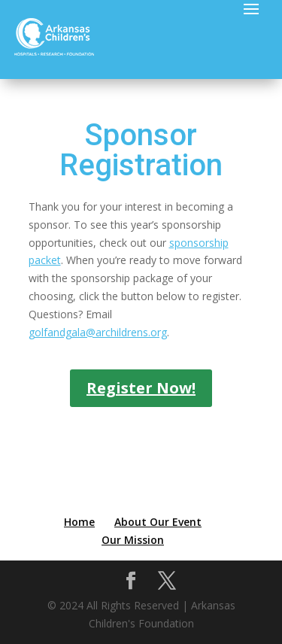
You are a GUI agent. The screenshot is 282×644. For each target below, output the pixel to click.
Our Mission (133, 540)
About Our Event (158, 522)
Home (79, 522)
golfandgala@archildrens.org (98, 332)
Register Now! (141, 388)
